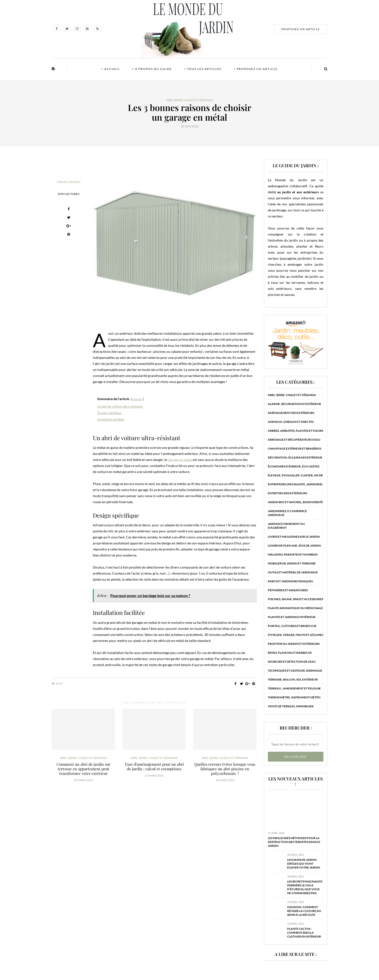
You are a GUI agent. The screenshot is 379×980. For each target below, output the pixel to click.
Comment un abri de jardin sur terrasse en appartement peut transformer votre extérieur (84, 769)
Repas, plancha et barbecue (290, 653)
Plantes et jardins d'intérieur (292, 617)
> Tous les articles (203, 69)
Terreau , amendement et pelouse (294, 688)
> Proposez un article (256, 69)
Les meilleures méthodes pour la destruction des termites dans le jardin (294, 842)
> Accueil (111, 69)
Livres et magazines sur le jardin (294, 537)
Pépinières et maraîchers (288, 590)
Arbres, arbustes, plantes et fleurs (295, 431)
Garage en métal (180, 460)
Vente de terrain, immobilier (291, 706)
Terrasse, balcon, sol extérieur (293, 679)
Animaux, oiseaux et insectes (291, 422)
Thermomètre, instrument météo (294, 697)
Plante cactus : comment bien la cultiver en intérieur (304, 933)
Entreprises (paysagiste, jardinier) (295, 484)
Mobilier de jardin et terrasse (292, 563)
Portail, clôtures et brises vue (292, 626)
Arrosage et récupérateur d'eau (294, 440)
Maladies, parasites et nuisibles (293, 554)
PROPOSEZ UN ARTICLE (301, 29)
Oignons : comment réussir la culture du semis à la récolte (304, 911)
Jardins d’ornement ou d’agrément (286, 526)
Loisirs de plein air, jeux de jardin (294, 546)
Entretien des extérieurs (287, 493)
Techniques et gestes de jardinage (295, 671)
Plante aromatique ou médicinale (295, 608)
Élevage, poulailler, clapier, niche (295, 475)
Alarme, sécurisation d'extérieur (294, 404)
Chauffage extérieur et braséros (294, 448)
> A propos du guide (152, 69)
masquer (137, 399)
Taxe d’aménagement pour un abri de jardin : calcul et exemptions (154, 766)
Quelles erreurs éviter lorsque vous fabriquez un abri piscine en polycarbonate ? (225, 769)
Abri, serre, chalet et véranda (189, 100)
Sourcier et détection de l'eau (292, 662)
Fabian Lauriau (69, 182)
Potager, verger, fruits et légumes (295, 635)
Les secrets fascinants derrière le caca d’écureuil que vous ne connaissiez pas (305, 887)
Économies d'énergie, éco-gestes (294, 466)
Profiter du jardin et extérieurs (294, 644)
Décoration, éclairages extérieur (295, 457)
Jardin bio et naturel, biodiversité (295, 502)
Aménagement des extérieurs (291, 413)
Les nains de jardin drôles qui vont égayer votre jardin (304, 864)
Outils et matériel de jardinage (293, 572)
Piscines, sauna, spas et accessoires (295, 599)
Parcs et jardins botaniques (290, 581)
